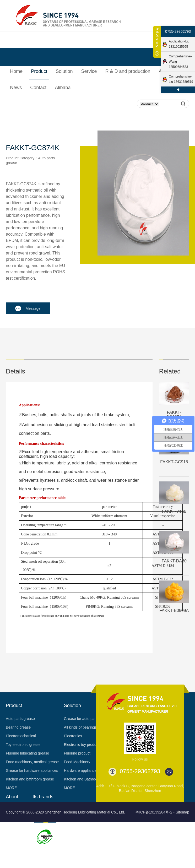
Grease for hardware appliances (32, 771)
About (12, 797)
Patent (11, 844)
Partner (12, 853)
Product (14, 706)
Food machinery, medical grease (32, 762)
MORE (11, 788)
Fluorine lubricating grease (27, 753)
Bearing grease (18, 727)
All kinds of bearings (80, 727)
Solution (72, 706)
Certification (15, 836)
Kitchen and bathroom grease (30, 779)
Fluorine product (77, 753)
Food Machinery (77, 762)
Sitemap (182, 812)
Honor (11, 827)
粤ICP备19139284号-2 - (155, 812)
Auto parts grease (20, 719)
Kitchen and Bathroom (82, 779)
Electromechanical (21, 736)
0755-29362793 (178, 31)
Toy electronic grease (23, 745)
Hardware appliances (81, 771)
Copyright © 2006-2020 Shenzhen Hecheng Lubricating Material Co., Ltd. (65, 812)
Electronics (73, 736)
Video (10, 862)
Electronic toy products (83, 745)
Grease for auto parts (81, 719)
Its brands (43, 797)
